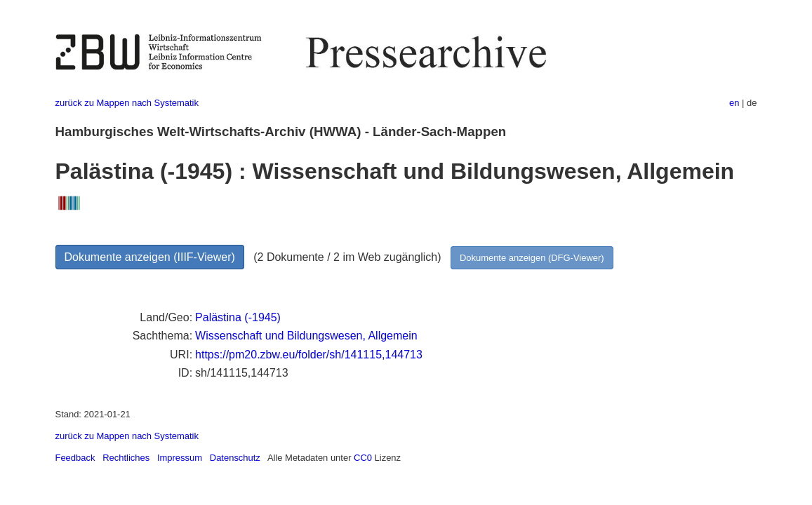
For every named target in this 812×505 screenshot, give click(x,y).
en (734, 103)
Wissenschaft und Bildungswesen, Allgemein (306, 336)
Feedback (75, 458)
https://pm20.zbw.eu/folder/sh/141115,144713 (309, 355)
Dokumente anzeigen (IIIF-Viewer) (150, 257)
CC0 (363, 458)
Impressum (180, 458)
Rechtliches (126, 458)
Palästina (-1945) (238, 317)
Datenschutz (235, 458)
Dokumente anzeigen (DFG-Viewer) (532, 258)
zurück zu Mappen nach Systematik (127, 103)
